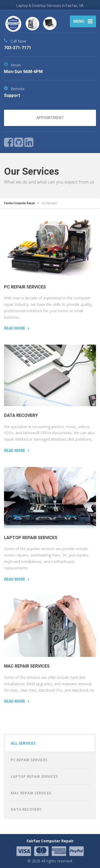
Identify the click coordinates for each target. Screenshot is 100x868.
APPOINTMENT (50, 118)
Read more (15, 328)
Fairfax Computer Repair (50, 841)
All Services (23, 743)
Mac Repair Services (27, 666)
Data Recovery (21, 415)
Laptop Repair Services (31, 538)
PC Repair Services (25, 287)
